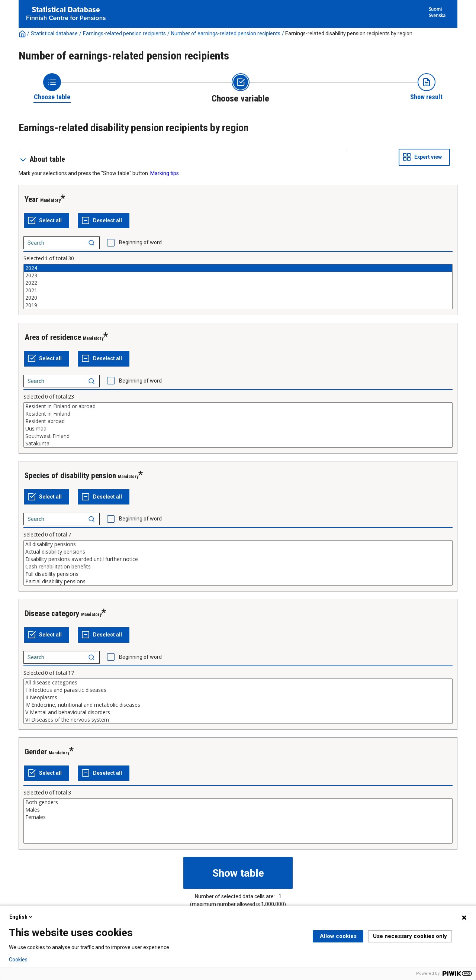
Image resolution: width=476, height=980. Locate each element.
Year (31, 199)
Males (238, 810)
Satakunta (238, 444)
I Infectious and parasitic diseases (238, 690)
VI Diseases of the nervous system (238, 720)
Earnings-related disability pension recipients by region (349, 33)
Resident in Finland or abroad (238, 406)
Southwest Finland (238, 436)
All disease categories (238, 683)
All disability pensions (238, 544)
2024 (238, 268)
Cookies (18, 960)
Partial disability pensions (238, 581)
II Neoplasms (238, 697)
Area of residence (53, 337)
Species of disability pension (70, 476)
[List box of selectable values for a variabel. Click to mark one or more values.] (238, 287)
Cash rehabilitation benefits (238, 567)
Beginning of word (140, 242)
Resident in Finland (238, 414)
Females (238, 817)
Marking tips (165, 173)
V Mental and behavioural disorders (238, 712)
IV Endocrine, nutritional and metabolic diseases (238, 705)
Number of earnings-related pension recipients (226, 33)
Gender (36, 752)
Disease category (52, 613)
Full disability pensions (238, 574)
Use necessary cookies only (410, 936)
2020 (238, 298)
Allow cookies (338, 936)
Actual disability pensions (238, 552)
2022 (238, 283)
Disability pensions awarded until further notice (238, 559)
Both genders (238, 802)
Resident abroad (238, 421)
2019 (238, 305)
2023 (238, 275)
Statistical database (54, 33)
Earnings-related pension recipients (124, 33)
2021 (238, 290)
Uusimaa (238, 429)
